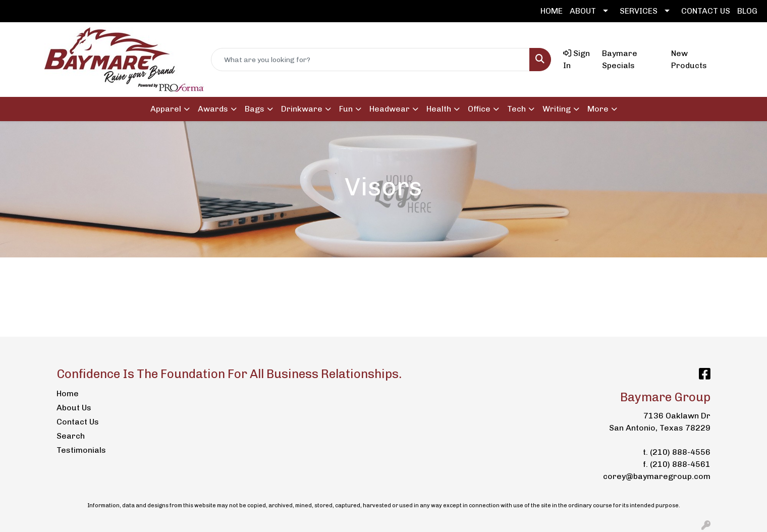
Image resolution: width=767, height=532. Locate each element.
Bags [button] (255, 109)
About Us (74, 408)
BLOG (747, 11)
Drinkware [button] (302, 109)
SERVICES (639, 11)
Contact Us (78, 422)
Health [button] (439, 109)
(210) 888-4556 (680, 452)
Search (71, 436)
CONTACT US (706, 11)
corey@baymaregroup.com (657, 476)
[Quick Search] (370, 60)
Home (68, 393)
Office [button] (479, 109)
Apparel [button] (166, 109)
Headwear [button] (390, 109)
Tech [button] (516, 109)
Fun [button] (346, 109)
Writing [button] (557, 109)
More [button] (598, 109)
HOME (552, 11)
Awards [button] (213, 109)
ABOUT (583, 11)
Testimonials (81, 450)
